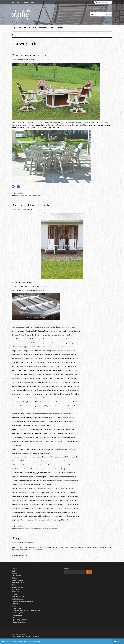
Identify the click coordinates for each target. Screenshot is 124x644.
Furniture (21, 193)
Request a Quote (17, 613)
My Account (16, 592)
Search (67, 569)
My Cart (14, 594)
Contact (26, 2)
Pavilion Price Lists (18, 597)
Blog (32, 2)
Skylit (32, 59)
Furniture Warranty (31, 528)
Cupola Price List (17, 580)
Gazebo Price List (17, 587)
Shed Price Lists (17, 615)
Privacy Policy (16, 608)
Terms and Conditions (19, 622)
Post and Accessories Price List (22, 601)
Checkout (15, 573)
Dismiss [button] (119, 641)
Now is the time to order (30, 55)
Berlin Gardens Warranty (32, 205)
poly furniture (36, 195)
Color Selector (43, 28)
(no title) (14, 569)
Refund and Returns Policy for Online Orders (27, 611)
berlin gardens (20, 528)
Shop (13, 2)
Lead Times (32, 28)
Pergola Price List (18, 599)
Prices (14, 606)
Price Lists (22, 28)
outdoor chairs (27, 195)
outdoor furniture (42, 528)
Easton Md (18, 195)
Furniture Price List (18, 583)
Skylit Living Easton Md (19, 620)
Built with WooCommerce (31, 637)
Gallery (19, 2)
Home (15, 35)
